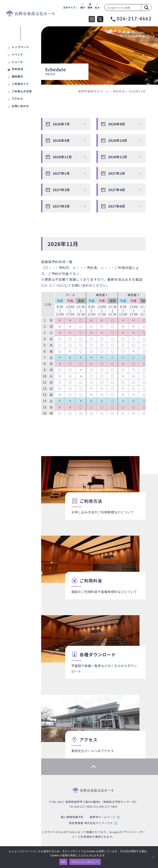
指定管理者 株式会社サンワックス (91, 823)
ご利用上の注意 (22, 91)
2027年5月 (61, 206)
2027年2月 (117, 173)
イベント (17, 54)
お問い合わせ (20, 106)
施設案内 (17, 76)
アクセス (17, 99)
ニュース (17, 62)
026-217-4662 (53, 285)
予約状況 (17, 69)
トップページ (20, 47)
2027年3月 (61, 190)
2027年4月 (117, 190)
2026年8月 (117, 124)
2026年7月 (61, 124)
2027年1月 (61, 173)
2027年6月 (117, 206)
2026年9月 (61, 140)
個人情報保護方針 (72, 817)
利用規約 (86, 837)
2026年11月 (62, 157)
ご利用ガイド (20, 84)
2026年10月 (118, 140)
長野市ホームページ (102, 817)
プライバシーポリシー (85, 862)
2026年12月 (118, 157)
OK (63, 862)
